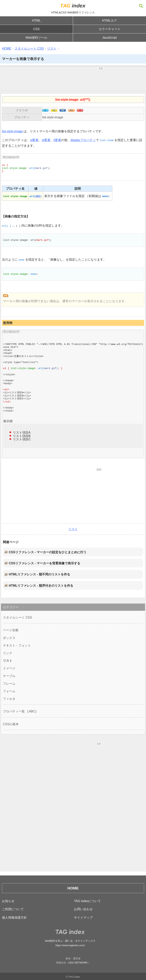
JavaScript (109, 38)
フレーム (9, 684)
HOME (7, 48)
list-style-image (53, 117)
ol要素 (46, 140)
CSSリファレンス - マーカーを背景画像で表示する (44, 563)
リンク (8, 653)
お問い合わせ (83, 909)
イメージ (9, 668)
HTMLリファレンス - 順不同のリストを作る (39, 574)
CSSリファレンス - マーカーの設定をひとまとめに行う (48, 552)
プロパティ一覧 (14, 711)
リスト (52, 48)
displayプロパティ (83, 140)
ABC (32, 711)
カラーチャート (110, 29)
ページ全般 (11, 630)
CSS (36, 29)
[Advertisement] (73, 80)
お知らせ (8, 901)
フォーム (9, 691)
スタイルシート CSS (29, 48)
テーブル (9, 676)
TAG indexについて (87, 901)
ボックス (9, 638)
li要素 (57, 140)
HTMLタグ (110, 21)
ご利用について (13, 909)
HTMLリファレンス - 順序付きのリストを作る (41, 586)
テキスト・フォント (17, 645)
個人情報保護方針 (14, 918)
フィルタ (9, 699)
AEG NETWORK (78, 963)
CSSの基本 (11, 724)
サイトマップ (83, 918)
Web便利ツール (36, 38)
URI (38, 196)
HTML (36, 21)
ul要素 (34, 140)
